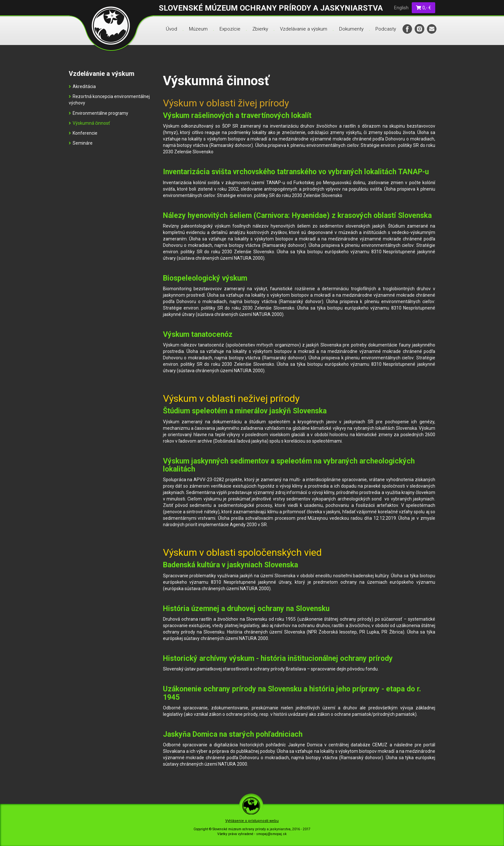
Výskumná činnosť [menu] (89, 123)
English (401, 8)
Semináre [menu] (81, 143)
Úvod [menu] (171, 29)
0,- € (424, 8)
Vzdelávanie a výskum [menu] (304, 29)
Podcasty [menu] (386, 29)
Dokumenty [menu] (351, 29)
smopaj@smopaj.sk (271, 834)
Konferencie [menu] (83, 133)
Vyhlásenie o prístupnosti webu (252, 821)
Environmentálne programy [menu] (99, 113)
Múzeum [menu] (198, 29)
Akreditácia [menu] (82, 86)
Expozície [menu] (230, 29)
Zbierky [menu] (260, 29)
